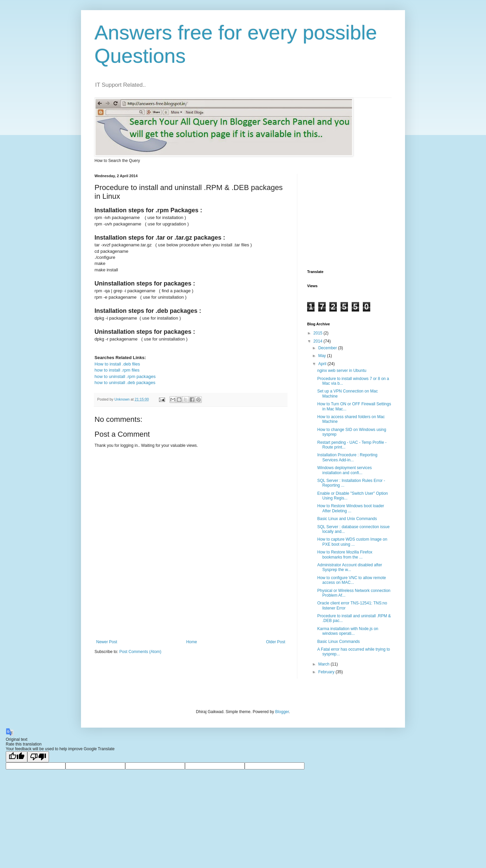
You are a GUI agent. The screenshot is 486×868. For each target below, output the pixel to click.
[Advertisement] (217, 616)
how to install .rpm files (117, 370)
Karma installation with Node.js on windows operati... (348, 631)
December (328, 348)
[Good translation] (17, 757)
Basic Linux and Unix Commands (347, 519)
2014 (319, 341)
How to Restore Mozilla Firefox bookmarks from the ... (345, 554)
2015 (319, 333)
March (325, 664)
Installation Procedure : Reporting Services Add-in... (347, 457)
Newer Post (107, 642)
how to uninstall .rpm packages (125, 376)
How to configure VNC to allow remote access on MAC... (352, 580)
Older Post (276, 642)
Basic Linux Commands (339, 642)
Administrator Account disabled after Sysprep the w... (350, 567)
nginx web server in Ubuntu (342, 371)
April (323, 364)
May (323, 356)
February (327, 672)
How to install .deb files (117, 364)
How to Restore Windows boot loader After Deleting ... (351, 508)
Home (192, 642)
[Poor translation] (38, 757)
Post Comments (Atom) (140, 652)
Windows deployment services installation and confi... (344, 470)
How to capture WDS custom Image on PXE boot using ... (352, 542)
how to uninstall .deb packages (125, 383)
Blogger (282, 712)
